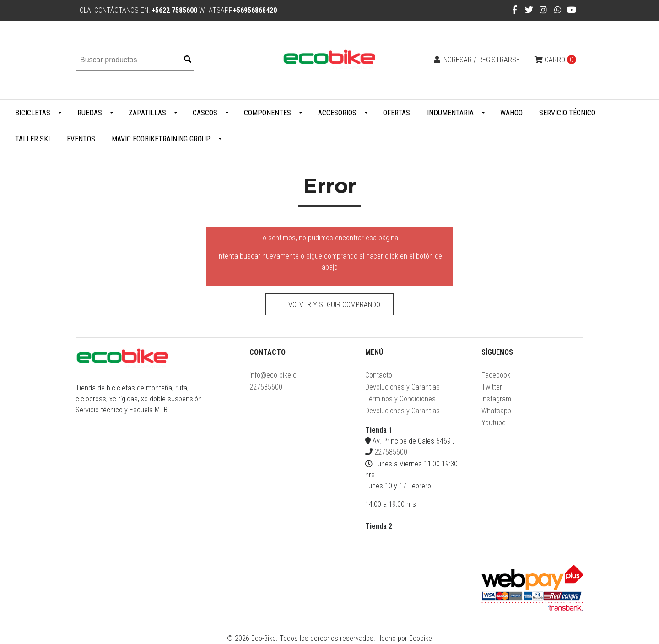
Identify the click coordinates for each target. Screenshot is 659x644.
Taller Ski (32, 139)
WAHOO (511, 113)
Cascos (205, 113)
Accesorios (337, 113)
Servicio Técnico (567, 113)
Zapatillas (147, 113)
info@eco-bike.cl (274, 375)
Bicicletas (33, 113)
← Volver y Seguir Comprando (330, 305)
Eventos (81, 139)
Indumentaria (450, 113)
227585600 (266, 387)
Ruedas (90, 113)
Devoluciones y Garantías (402, 387)
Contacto (379, 375)
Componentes (267, 113)
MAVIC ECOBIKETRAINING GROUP (161, 139)
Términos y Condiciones (400, 399)
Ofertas (397, 113)
